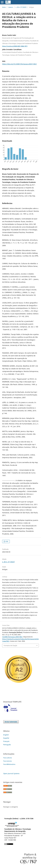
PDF (7, 541)
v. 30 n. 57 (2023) (21, 7)
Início (4, 7)
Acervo (11, 7)
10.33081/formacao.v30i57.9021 (12, 637)
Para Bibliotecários (9, 764)
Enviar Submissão (11, 722)
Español (6, 738)
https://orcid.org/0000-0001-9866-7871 (15, 46)
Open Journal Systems (11, 773)
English (6, 735)
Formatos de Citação (10, 645)
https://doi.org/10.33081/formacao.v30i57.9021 (20, 64)
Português (7, 745)
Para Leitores (8, 758)
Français (6, 741)
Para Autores (7, 761)
